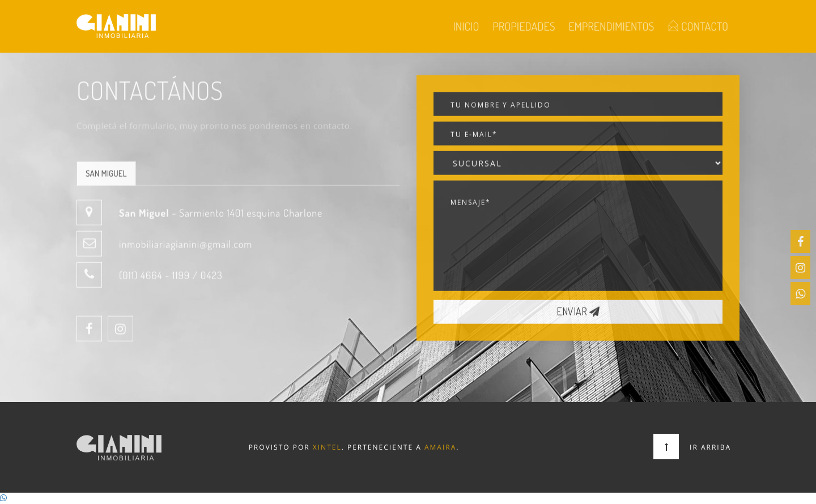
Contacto (698, 26)
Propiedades (524, 26)
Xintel (327, 447)
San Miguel (106, 179)
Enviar (578, 317)
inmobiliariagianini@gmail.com (186, 250)
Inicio (466, 26)
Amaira (440, 447)
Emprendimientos (611, 26)
